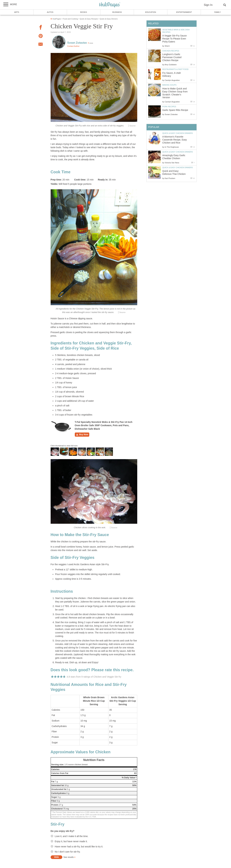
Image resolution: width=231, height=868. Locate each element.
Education (150, 12)
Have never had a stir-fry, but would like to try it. (79, 847)
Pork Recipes (169, 107)
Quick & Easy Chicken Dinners (178, 133)
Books (84, 12)
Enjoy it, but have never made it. (71, 841)
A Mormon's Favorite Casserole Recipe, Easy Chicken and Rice (175, 140)
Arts (17, 12)
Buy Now (82, 435)
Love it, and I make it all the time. (72, 836)
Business (117, 12)
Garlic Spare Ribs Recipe (175, 110)
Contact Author (73, 46)
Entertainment (184, 12)
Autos (50, 12)
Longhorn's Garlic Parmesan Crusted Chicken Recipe (172, 57)
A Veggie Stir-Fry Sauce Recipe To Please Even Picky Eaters (175, 39)
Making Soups (169, 85)
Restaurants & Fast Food (175, 69)
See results (69, 857)
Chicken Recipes (171, 51)
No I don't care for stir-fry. (68, 852)
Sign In (208, 5)
